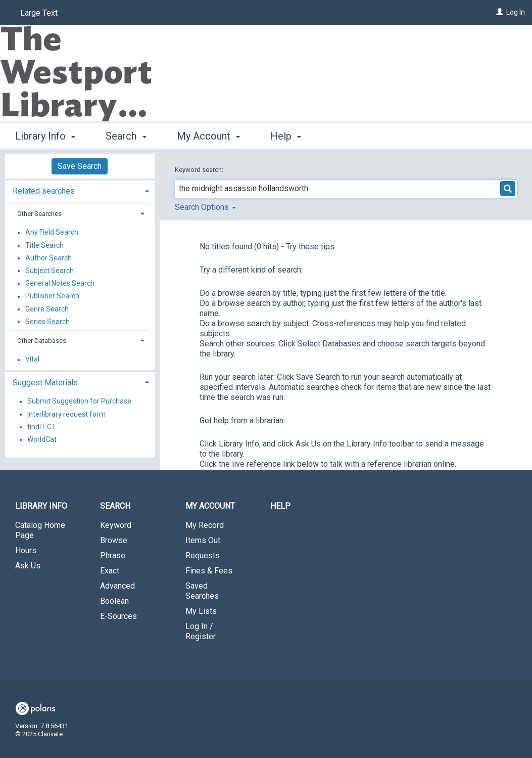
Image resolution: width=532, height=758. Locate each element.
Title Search (44, 245)
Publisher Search (52, 296)
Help (280, 506)
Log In (516, 12)
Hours (26, 550)
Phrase (113, 555)
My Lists (201, 611)
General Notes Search (60, 284)
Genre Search (47, 309)
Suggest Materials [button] (45, 383)
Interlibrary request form (66, 414)
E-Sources (118, 616)
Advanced (117, 586)
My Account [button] (208, 136)
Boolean (114, 601)
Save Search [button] (80, 166)
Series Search (47, 322)
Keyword (116, 525)
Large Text (39, 13)
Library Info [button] (45, 136)
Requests (203, 555)
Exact (110, 571)
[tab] (80, 190)
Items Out (203, 540)
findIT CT (42, 427)
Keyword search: (200, 170)
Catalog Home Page (40, 530)
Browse (114, 540)
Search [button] (126, 136)
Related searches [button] (44, 191)
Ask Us (28, 566)
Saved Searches (202, 591)
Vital (32, 360)
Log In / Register (201, 631)
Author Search (49, 258)
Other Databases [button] (42, 341)
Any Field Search (52, 233)
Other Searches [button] (39, 214)
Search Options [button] (205, 207)
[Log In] (500, 12)
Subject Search (50, 271)
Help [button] (286, 136)
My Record (205, 525)
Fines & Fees (209, 571)
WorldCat (42, 439)
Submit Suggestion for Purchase (79, 402)
